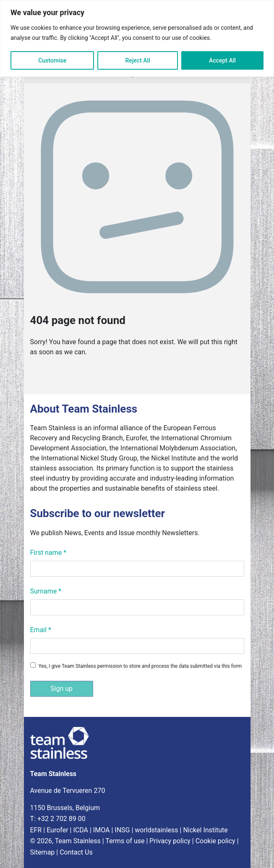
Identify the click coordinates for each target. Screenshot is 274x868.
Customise (52, 60)
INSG (122, 830)
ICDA (81, 830)
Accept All (222, 60)
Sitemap (43, 852)
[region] (137, 38)
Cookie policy (215, 841)
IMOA (102, 830)
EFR (36, 830)
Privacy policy (170, 841)
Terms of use (125, 841)
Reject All (138, 60)
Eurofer (57, 830)
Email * (41, 630)
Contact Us (76, 852)
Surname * (46, 591)
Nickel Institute (205, 830)
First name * (48, 553)
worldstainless (156, 830)
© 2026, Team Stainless (65, 841)
